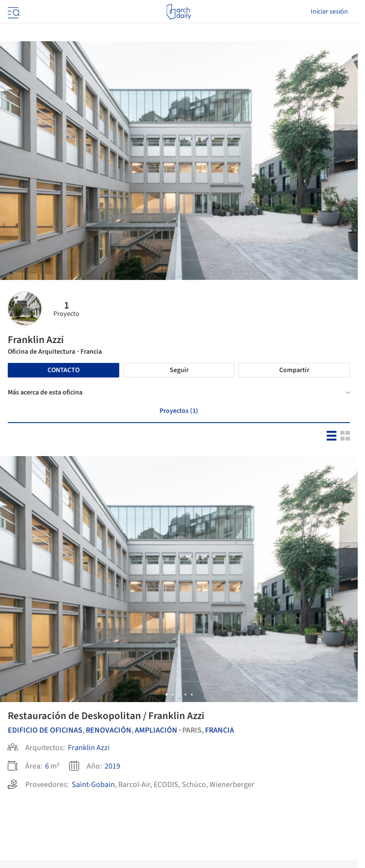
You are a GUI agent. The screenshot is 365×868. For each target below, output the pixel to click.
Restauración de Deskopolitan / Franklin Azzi (106, 716)
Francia (220, 730)
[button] (167, 695)
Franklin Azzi (89, 748)
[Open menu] (13, 12)
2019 (112, 766)
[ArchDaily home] (179, 12)
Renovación (109, 730)
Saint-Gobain (93, 785)
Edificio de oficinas (45, 730)
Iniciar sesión (329, 12)
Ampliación (156, 730)
